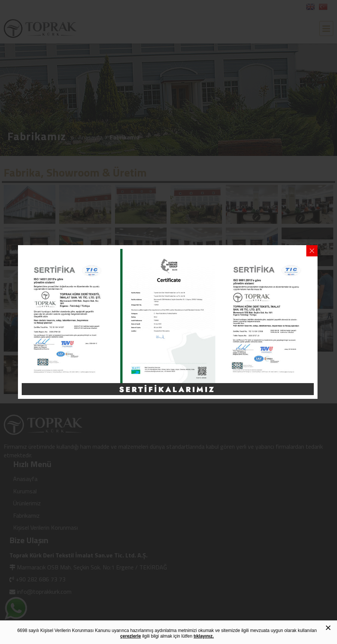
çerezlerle (130, 636)
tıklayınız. (204, 636)
